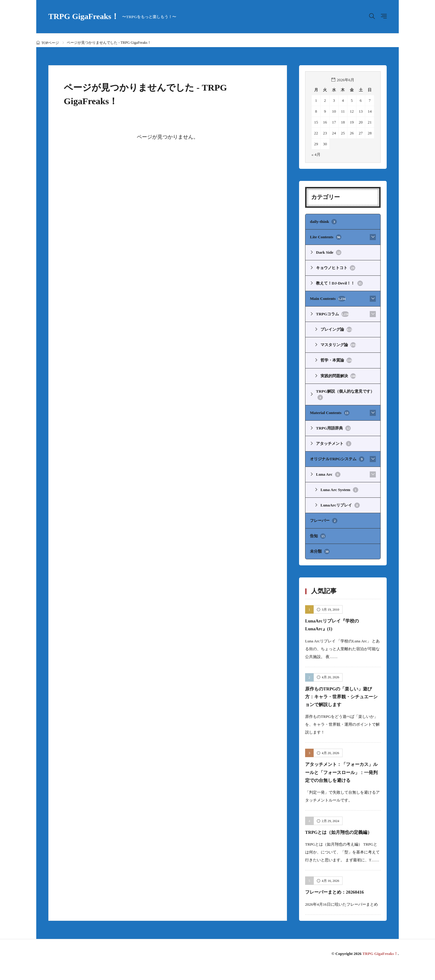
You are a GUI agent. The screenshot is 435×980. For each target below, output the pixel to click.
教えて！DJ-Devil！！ (339, 283)
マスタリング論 (338, 344)
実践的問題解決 (338, 374)
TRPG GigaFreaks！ (112, 17)
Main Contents (327, 298)
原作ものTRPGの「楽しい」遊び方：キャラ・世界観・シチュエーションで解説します (342, 692)
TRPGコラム (332, 313)
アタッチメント (334, 441)
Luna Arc (328, 471)
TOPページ (50, 43)
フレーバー (324, 517)
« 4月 (316, 154)
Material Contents (329, 410)
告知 (318, 532)
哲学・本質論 (336, 359)
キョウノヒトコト (336, 267)
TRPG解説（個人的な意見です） (345, 392)
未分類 (320, 548)
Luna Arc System (339, 487)
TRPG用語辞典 (333, 426)
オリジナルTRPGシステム (337, 456)
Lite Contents (325, 237)
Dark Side (328, 252)
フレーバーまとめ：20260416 (340, 904)
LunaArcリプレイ (340, 502)
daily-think (323, 222)
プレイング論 (336, 328)
